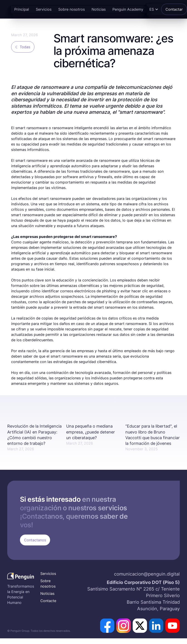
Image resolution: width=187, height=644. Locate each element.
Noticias (99, 9)
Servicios (44, 9)
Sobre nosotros (72, 9)
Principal (22, 9)
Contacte (48, 601)
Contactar (174, 9)
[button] (153, 9)
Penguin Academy (128, 9)
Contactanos (35, 540)
